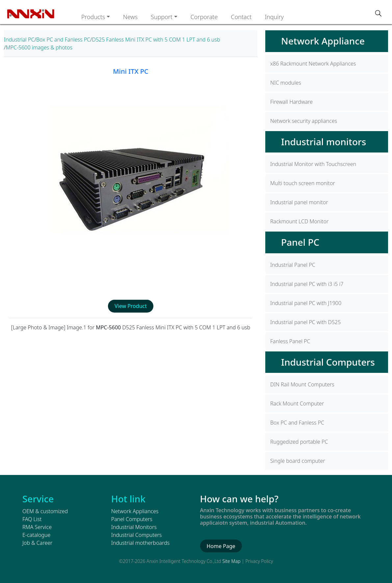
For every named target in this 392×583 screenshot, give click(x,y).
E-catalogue (36, 535)
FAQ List (32, 519)
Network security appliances (304, 121)
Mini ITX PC (131, 71)
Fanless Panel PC (290, 341)
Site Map (231, 561)
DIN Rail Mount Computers (302, 384)
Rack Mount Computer (297, 403)
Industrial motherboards (140, 543)
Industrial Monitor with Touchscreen (313, 164)
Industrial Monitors (134, 527)
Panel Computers (132, 519)
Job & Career (37, 543)
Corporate (204, 17)
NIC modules (286, 83)
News (130, 17)
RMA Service (37, 527)
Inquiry (274, 17)
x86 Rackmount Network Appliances (313, 64)
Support (162, 17)
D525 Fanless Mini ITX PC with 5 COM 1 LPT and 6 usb (156, 40)
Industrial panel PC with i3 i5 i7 (307, 284)
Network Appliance (323, 41)
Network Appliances (135, 511)
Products (93, 17)
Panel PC (300, 242)
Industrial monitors (324, 142)
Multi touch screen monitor (303, 183)
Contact (241, 17)
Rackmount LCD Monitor (299, 221)
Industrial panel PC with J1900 (306, 303)
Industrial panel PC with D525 (305, 322)
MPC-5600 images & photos (39, 47)
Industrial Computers (328, 362)
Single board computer (298, 461)
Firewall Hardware (291, 102)
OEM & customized (45, 511)
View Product (131, 306)
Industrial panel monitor (299, 202)
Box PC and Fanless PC (63, 40)
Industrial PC (19, 40)
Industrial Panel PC (293, 265)
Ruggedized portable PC (299, 442)
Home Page (221, 546)
